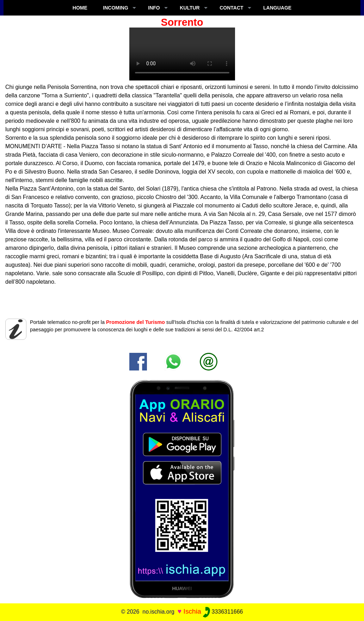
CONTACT (231, 8)
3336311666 (223, 612)
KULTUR (190, 8)
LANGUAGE (277, 8)
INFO (154, 8)
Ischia (192, 611)
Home (80, 8)
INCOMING (116, 8)
